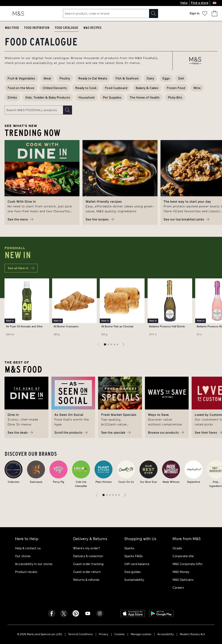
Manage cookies (141, 634)
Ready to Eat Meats (93, 78)
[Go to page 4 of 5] (114, 344)
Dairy (150, 78)
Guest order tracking (88, 564)
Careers (178, 588)
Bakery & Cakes (147, 88)
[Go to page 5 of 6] (116, 495)
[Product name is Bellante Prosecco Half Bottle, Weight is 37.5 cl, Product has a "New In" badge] (170, 308)
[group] (42, 182)
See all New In (21, 268)
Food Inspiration (37, 28)
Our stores (23, 556)
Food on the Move (21, 88)
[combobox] (111, 13)
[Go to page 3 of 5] (111, 344)
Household (86, 97)
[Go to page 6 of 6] (119, 495)
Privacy (104, 634)
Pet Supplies (112, 97)
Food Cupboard (116, 88)
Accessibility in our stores (34, 564)
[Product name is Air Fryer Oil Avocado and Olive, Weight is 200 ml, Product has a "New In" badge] (27, 308)
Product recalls (26, 572)
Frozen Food (176, 88)
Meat (47, 78)
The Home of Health (145, 97)
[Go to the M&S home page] (18, 13)
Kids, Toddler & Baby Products (48, 97)
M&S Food (12, 28)
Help (184, 3)
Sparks (129, 548)
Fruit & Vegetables (21, 78)
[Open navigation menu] (7, 13)
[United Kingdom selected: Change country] (214, 3)
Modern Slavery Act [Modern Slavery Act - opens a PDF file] (192, 634)
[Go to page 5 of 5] (117, 344)
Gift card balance (137, 564)
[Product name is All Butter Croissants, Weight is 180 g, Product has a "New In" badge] (74, 308)
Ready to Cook (86, 88)
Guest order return (87, 572)
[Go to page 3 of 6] (110, 495)
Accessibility (166, 634)
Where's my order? (86, 548)
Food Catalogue (66, 28)
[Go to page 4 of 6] (113, 495)
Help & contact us (28, 548)
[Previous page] (99, 344)
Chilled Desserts (55, 88)
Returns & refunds (86, 580)
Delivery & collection (88, 556)
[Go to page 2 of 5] (108, 344)
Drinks (12, 97)
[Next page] (123, 344)
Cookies (120, 634)
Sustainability (134, 580)
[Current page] (105, 344)
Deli (181, 78)
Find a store (200, 3)
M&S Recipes (92, 28)
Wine (197, 88)
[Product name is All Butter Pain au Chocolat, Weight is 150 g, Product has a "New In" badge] (122, 308)
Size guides (132, 572)
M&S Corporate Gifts (187, 564)
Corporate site (183, 556)
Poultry (65, 78)
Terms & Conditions (80, 634)
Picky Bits (175, 97)
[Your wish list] (205, 13)
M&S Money (181, 572)
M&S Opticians (183, 580)
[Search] (154, 13)
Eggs (166, 78)
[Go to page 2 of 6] (107, 495)
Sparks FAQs (133, 556)
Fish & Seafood (127, 78)
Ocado (177, 548)
